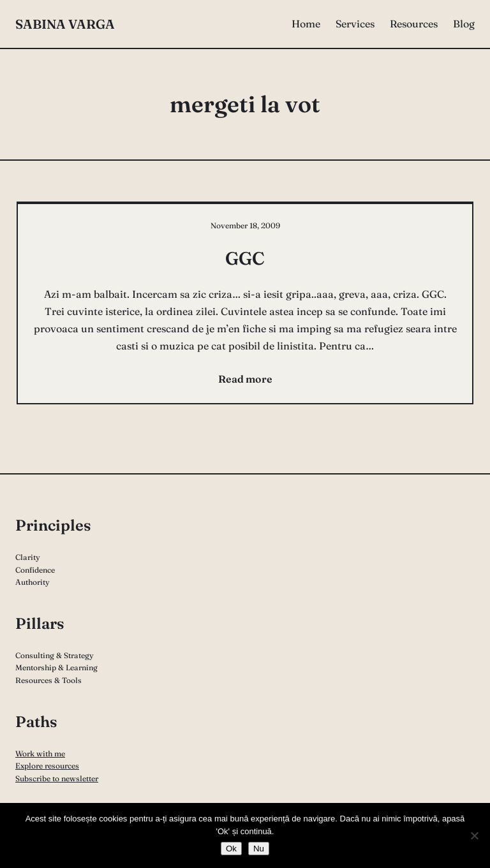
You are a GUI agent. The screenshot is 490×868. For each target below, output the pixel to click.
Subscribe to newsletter (57, 778)
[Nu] (474, 835)
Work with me (40, 754)
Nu (259, 849)
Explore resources (47, 766)
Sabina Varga (65, 24)
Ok (231, 849)
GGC (245, 258)
